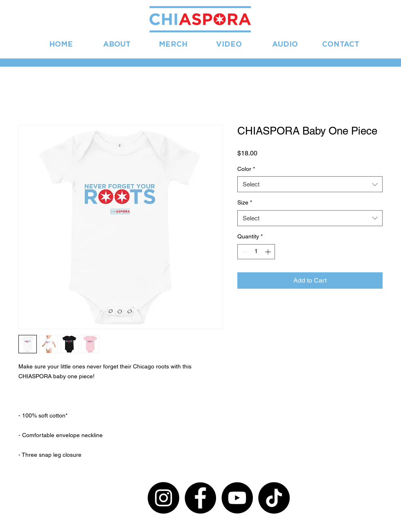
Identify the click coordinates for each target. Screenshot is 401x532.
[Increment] (269, 252)
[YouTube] (237, 498)
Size (245, 202)
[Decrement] (244, 252)
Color (246, 169)
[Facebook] (200, 498)
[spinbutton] (256, 252)
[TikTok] (274, 498)
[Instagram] (163, 498)
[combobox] (310, 184)
